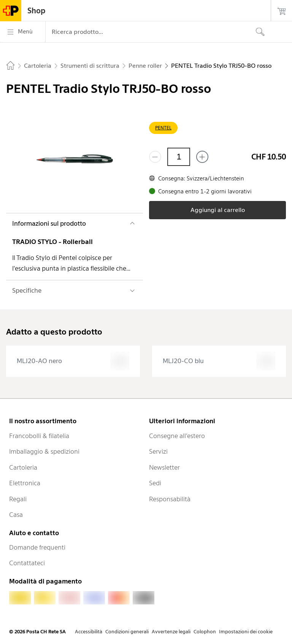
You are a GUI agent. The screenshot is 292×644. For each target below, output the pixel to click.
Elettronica (25, 483)
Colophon (205, 632)
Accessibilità (89, 632)
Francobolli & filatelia (39, 436)
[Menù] (23, 32)
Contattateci (27, 563)
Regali (18, 499)
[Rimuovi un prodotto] (155, 157)
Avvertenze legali (171, 632)
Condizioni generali (127, 632)
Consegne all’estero (177, 436)
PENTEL (163, 128)
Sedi (155, 483)
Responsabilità (170, 499)
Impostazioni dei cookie (246, 632)
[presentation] (73, 361)
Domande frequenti (37, 547)
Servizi (158, 451)
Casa (16, 515)
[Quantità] (179, 157)
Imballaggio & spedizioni (44, 451)
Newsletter (164, 467)
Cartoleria (23, 467)
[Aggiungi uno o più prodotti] (202, 157)
